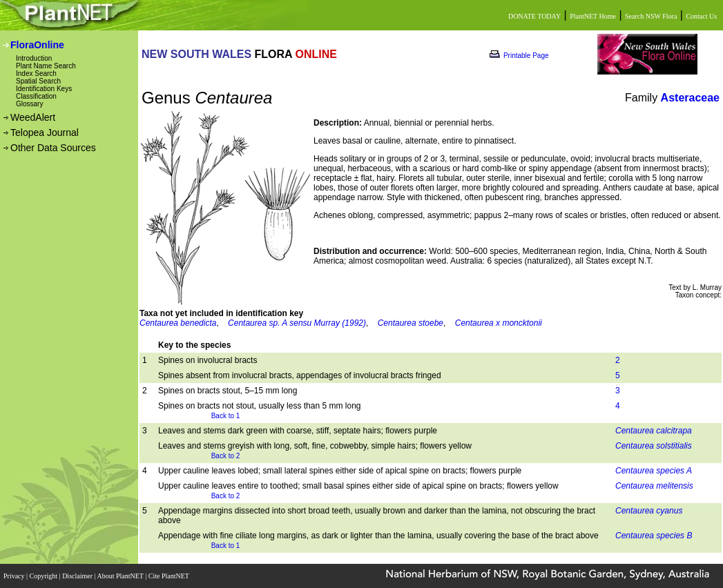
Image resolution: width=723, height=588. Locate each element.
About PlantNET (121, 576)
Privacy (15, 576)
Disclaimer (78, 576)
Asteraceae (690, 98)
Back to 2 (226, 456)
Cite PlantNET (170, 576)
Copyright (45, 576)
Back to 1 (226, 416)
